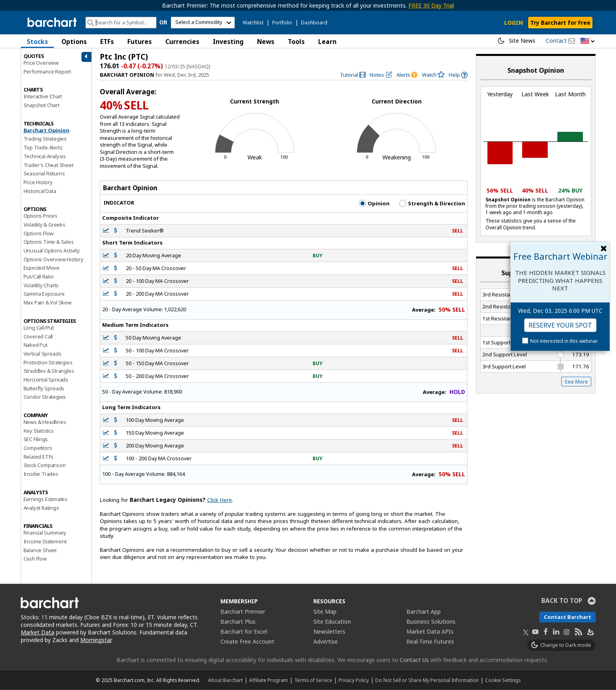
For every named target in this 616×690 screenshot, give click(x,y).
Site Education (332, 621)
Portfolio (282, 23)
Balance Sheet (40, 550)
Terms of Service (313, 680)
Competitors (38, 448)
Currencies (182, 42)
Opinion (374, 203)
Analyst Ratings (41, 508)
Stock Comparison (45, 465)
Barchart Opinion (47, 130)
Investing (228, 42)
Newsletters (329, 631)
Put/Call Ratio (39, 276)
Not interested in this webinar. (564, 341)
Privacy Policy (354, 680)
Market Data (38, 632)
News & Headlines (45, 422)
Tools (296, 42)
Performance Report (47, 72)
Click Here (220, 500)
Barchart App (424, 611)
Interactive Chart (43, 96)
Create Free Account (247, 641)
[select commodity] (203, 23)
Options (74, 42)
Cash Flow (35, 559)
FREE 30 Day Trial (431, 5)
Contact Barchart (567, 617)
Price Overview (41, 63)
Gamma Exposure (44, 294)
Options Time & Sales (49, 242)
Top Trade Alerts (43, 147)
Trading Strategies (45, 139)
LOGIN (514, 23)
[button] (588, 41)
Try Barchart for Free (560, 23)
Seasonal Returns (44, 173)
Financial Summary (45, 533)
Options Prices (41, 216)
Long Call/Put (39, 328)
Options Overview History (53, 259)
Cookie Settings (503, 680)
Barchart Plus (238, 621)
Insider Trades (41, 474)
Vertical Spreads (43, 354)
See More (576, 382)
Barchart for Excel (244, 631)
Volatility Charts (41, 285)
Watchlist (253, 23)
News (266, 42)
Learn (327, 42)
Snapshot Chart (42, 105)
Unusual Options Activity (52, 251)
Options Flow (39, 233)
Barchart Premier (243, 611)
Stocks (37, 42)
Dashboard (314, 23)
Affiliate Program (268, 680)
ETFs (107, 42)
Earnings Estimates (46, 499)
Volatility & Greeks (45, 225)
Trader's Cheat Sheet (49, 165)
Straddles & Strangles (49, 371)
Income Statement (45, 541)
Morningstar (96, 640)
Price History (38, 182)
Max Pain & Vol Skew (48, 302)
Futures (140, 42)
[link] (353, 75)
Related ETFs (39, 457)
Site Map (325, 611)
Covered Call (38, 336)
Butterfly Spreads (44, 388)
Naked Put (36, 345)
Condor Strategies (45, 397)
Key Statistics (39, 431)
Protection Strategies (48, 362)
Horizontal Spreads (46, 380)
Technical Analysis (45, 156)
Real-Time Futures (430, 641)
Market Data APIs (430, 631)
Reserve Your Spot (560, 325)
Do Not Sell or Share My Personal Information (427, 680)
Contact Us (414, 660)
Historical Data (40, 191)
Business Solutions (431, 621)
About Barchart (225, 680)
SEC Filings (36, 439)
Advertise (326, 641)
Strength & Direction (432, 203)
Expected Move (42, 268)
